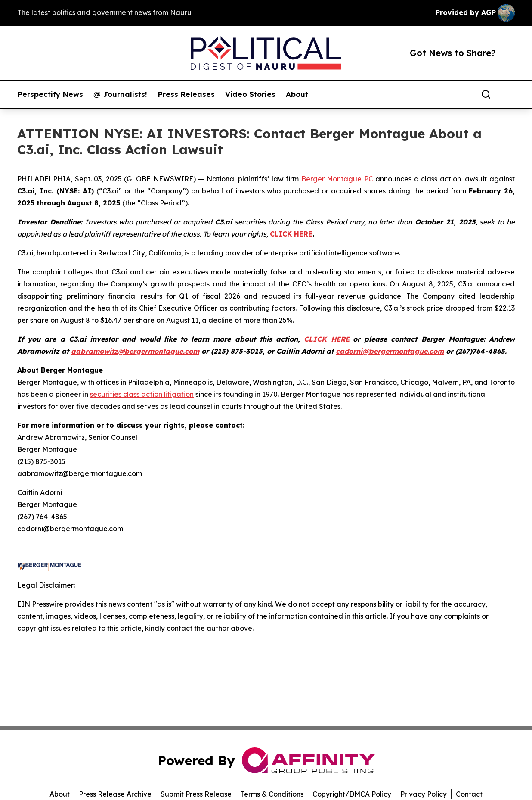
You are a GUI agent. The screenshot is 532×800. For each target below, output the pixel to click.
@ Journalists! (120, 94)
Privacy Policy (424, 794)
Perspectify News (50, 94)
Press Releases (186, 94)
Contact (469, 794)
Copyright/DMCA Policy (352, 794)
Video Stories (250, 94)
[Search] (486, 94)
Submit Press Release (196, 794)
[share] (509, 94)
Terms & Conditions (272, 794)
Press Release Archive (115, 794)
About (297, 94)
